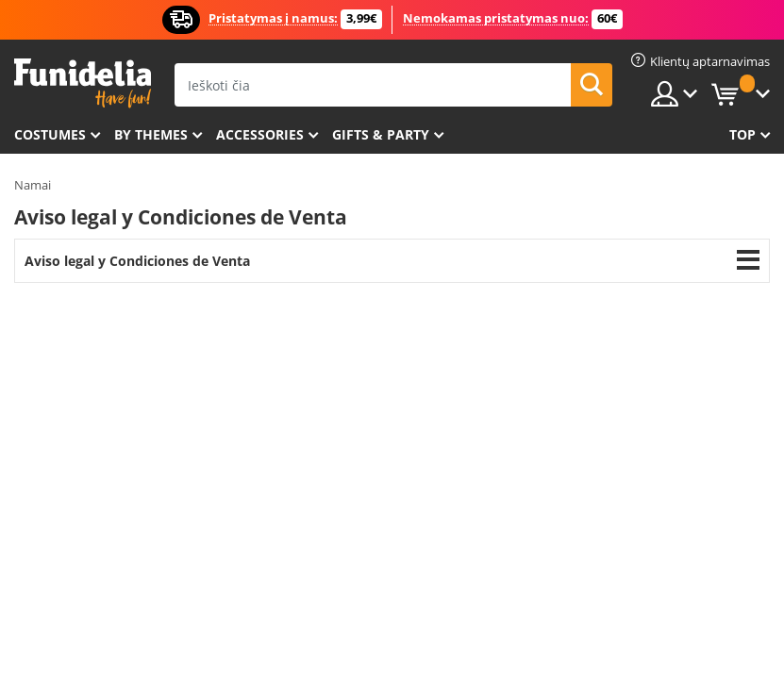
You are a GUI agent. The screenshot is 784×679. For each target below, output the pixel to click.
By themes (151, 134)
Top (742, 134)
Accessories (260, 134)
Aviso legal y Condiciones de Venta (137, 261)
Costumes (50, 134)
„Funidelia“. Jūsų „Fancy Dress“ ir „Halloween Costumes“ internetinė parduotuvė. (83, 83)
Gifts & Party (381, 134)
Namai (33, 185)
